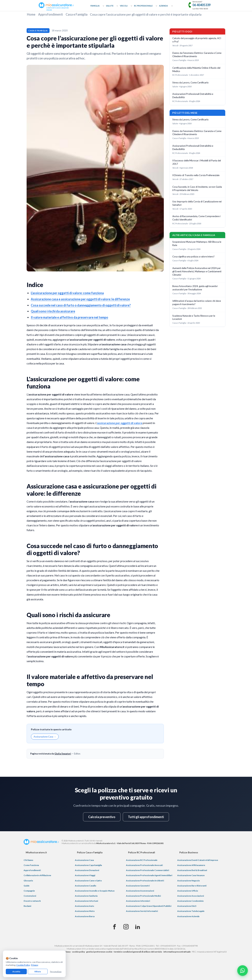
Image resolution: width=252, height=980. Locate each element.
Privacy (35, 965)
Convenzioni (30, 896)
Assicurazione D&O (187, 906)
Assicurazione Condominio (190, 901)
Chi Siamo (28, 860)
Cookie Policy (23, 965)
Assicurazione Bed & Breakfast (192, 870)
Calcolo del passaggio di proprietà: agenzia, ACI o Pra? (197, 40)
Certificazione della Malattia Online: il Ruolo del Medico (196, 69)
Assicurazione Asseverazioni (140, 891)
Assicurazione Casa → (45, 737)
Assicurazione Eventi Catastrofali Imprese (198, 860)
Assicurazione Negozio (189, 881)
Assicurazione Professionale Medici (143, 896)
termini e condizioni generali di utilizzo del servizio (138, 952)
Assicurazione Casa (84, 860)
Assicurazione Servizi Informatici (142, 911)
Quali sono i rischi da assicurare (53, 311)
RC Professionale (143, 6)
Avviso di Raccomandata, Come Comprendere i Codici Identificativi (196, 218)
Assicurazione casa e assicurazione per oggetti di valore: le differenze (80, 299)
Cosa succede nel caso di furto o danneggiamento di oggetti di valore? (81, 305)
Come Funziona (31, 865)
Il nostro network (32, 901)
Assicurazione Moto (85, 911)
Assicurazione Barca (85, 916)
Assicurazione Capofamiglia (88, 865)
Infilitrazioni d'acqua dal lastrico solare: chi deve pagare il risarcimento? (197, 303)
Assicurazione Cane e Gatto (88, 881)
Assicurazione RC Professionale (142, 860)
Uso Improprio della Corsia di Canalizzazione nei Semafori (197, 203)
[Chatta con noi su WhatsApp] (243, 971)
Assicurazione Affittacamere (191, 865)
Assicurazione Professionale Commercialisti (148, 870)
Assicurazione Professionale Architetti (145, 881)
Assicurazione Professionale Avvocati (144, 865)
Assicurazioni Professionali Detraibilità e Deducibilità (193, 96)
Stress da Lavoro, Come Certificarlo (190, 83)
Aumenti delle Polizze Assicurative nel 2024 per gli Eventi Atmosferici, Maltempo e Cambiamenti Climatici (197, 271)
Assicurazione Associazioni (191, 896)
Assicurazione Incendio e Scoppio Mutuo (95, 891)
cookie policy (78, 952)
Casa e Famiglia (77, 14)
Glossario (28, 881)
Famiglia (95, 6)
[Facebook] (114, 927)
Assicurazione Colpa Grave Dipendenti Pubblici (149, 906)
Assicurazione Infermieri (138, 901)
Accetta (16, 972)
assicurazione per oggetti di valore (120, 423)
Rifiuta (38, 972)
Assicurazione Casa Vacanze (191, 875)
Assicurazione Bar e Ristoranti (192, 886)
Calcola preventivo (102, 817)
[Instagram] (126, 927)
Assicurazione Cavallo (86, 886)
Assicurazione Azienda (188, 916)
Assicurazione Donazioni (87, 870)
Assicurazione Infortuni (86, 901)
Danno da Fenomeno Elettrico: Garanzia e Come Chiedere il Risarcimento (197, 55)
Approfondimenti (50, 14)
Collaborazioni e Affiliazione (37, 875)
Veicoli (124, 6)
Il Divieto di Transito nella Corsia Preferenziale (196, 175)
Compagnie (29, 891)
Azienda (163, 6)
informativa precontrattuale (177, 952)
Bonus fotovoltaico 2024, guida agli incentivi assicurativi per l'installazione (195, 288)
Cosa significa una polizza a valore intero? (193, 257)
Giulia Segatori (63, 754)
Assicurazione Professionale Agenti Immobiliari (149, 875)
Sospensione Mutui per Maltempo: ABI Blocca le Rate (197, 243)
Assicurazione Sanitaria (86, 896)
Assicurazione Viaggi (85, 875)
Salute (110, 6)
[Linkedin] (138, 927)
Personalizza (56, 972)
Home (31, 14)
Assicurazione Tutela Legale (191, 911)
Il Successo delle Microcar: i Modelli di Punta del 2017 (197, 162)
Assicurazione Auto (85, 906)
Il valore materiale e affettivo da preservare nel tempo (69, 317)
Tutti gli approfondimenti (146, 817)
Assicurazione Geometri (138, 886)
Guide (27, 886)
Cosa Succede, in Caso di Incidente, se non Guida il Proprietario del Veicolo (197, 188)
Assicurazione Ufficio (188, 891)
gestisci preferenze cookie (99, 952)
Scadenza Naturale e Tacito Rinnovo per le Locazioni (194, 317)
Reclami (27, 906)
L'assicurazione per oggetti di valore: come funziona (67, 293)
